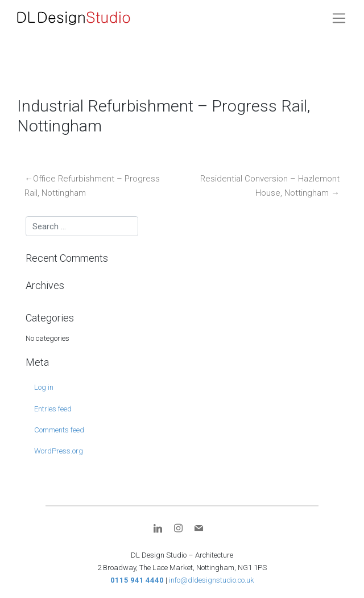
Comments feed (59, 430)
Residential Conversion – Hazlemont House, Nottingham (270, 186)
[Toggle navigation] (339, 18)
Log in (44, 387)
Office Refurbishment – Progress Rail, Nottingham (92, 186)
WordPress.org (59, 451)
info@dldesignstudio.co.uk (212, 580)
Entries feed (53, 409)
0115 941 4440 (137, 580)
